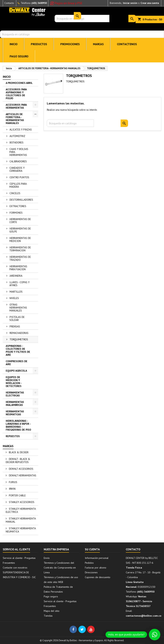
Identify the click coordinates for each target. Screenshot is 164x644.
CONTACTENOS (127, 44)
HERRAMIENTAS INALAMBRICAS (15, 403)
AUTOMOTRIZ (17, 136)
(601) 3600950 (39, 3)
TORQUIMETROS (19, 339)
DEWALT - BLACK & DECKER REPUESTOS (18, 461)
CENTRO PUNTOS (19, 177)
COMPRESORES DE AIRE (17, 363)
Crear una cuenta (150, 3)
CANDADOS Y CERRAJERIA (17, 169)
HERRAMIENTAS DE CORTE (20, 221)
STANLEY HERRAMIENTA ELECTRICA (21, 510)
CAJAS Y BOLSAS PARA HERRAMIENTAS (19, 152)
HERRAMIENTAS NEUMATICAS (15, 413)
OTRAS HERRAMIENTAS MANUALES (18, 308)
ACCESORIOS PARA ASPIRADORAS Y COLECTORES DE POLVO (16, 94)
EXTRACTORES (18, 206)
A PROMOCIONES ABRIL (19, 83)
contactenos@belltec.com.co (144, 616)
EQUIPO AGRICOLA (16, 371)
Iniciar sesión (130, 3)
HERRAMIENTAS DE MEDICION (20, 239)
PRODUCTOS (39, 44)
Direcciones (91, 572)
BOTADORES (17, 142)
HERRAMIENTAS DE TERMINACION (20, 249)
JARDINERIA (16, 276)
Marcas (8, 446)
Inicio (7, 77)
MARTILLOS (16, 292)
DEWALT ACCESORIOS (21, 469)
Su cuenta (92, 549)
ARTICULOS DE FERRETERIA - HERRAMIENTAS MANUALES (15, 119)
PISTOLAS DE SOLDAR (17, 318)
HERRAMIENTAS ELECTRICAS (15, 394)
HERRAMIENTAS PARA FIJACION (18, 268)
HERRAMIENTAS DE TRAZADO (20, 258)
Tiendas (48, 616)
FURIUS (13, 482)
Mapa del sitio (52, 611)
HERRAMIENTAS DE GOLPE (20, 230)
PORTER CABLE (17, 495)
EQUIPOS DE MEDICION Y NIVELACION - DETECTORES (14, 382)
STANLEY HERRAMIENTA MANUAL (21, 520)
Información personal (97, 558)
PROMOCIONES (70, 44)
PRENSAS (15, 326)
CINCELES (15, 193)
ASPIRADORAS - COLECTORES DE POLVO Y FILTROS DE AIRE (18, 350)
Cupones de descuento (98, 577)
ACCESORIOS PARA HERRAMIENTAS (16, 106)
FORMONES (16, 213)
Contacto (9, 3)
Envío (47, 558)
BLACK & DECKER (18, 452)
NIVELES (14, 298)
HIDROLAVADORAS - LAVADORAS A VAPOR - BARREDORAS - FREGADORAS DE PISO (18, 425)
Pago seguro (19, 56)
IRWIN (12, 489)
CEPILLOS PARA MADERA (18, 185)
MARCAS (98, 44)
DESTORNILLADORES (21, 200)
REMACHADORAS (19, 333)
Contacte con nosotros (15, 568)
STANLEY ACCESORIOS (21, 502)
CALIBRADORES (18, 161)
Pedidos (89, 563)
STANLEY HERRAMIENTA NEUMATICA (21, 530)
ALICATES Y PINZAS (21, 130)
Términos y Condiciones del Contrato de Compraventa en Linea (60, 568)
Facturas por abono (96, 568)
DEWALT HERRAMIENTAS (22, 475)
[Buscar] (82, 34)
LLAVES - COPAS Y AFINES (19, 284)
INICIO (14, 44)
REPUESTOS (13, 436)
